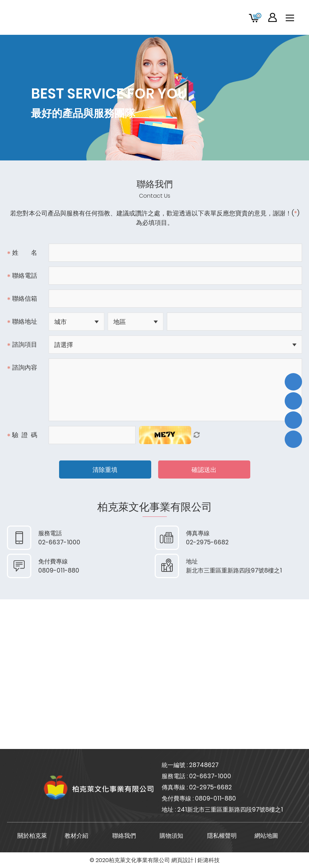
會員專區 (273, 17)
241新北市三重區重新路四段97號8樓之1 (230, 810)
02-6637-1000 (210, 776)
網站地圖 (266, 836)
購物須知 (171, 836)
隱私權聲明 (222, 836)
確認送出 (204, 470)
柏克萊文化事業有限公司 (63, 17)
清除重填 (105, 470)
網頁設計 (182, 860)
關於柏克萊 (32, 836)
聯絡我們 (124, 836)
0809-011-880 (216, 798)
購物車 (259, 16)
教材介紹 (76, 836)
